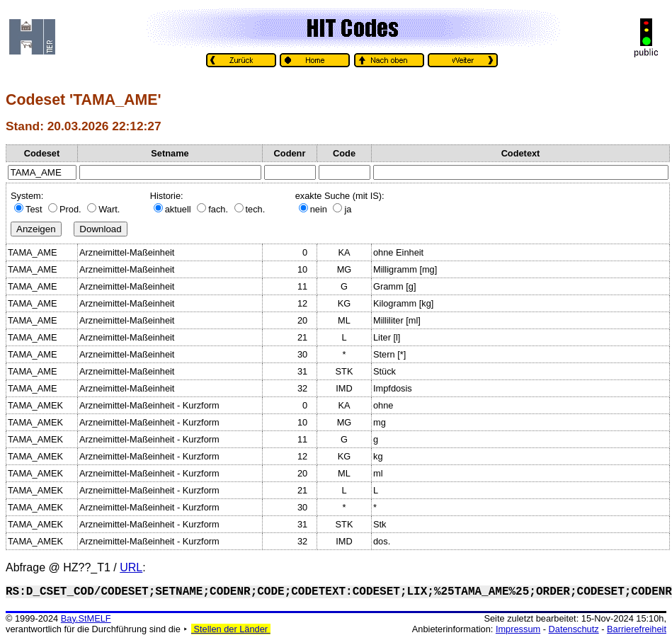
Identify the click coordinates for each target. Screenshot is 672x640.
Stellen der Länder (231, 629)
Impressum (518, 629)
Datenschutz (574, 629)
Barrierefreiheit (637, 629)
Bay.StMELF (86, 618)
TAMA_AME (32, 252)
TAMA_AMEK (35, 405)
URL (131, 567)
